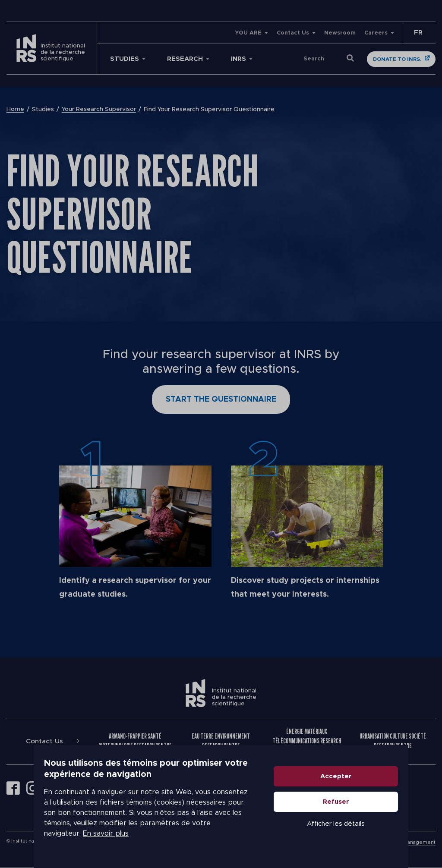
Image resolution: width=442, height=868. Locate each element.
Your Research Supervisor (99, 110)
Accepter (370, 787)
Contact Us (293, 33)
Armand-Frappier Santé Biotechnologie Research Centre (136, 741)
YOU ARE (248, 33)
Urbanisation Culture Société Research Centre (393, 741)
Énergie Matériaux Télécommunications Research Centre (307, 741)
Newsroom (340, 33)
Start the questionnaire (221, 399)
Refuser (370, 812)
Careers (376, 33)
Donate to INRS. (397, 59)
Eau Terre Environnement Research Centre (221, 741)
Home (15, 110)
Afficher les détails (369, 834)
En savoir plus (72, 839)
